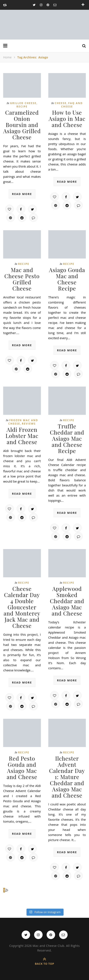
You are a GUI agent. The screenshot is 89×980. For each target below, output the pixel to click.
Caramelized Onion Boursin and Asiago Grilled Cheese (22, 125)
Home (7, 57)
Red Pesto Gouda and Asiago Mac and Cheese (22, 768)
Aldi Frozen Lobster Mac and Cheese (22, 436)
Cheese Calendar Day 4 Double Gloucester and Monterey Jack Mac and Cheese (22, 607)
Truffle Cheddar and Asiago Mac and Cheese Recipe (67, 438)
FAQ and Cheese (72, 105)
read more (22, 194)
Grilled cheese (23, 103)
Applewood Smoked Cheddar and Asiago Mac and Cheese (67, 601)
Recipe (22, 107)
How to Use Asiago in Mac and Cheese (67, 119)
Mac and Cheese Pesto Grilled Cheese (22, 279)
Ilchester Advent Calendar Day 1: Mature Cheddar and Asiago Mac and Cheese (67, 777)
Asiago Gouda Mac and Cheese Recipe (67, 279)
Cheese (61, 103)
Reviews (29, 424)
